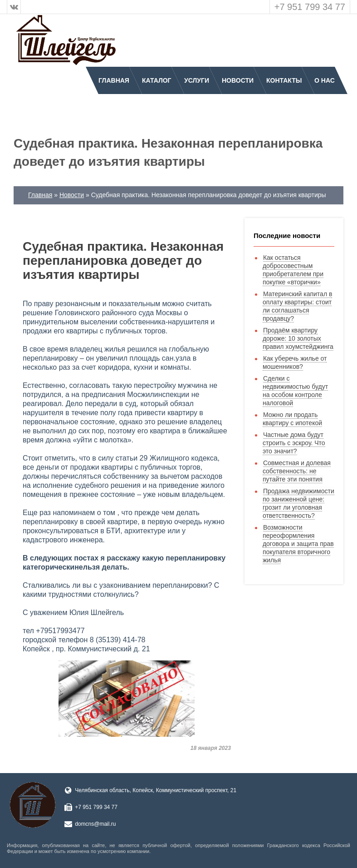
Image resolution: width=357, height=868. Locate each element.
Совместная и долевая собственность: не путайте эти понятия (297, 471)
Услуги (197, 80)
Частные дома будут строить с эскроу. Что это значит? (294, 443)
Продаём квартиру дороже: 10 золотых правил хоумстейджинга (298, 338)
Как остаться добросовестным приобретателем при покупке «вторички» (293, 270)
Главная (114, 80)
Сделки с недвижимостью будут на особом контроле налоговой (295, 391)
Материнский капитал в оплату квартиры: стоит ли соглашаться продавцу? (298, 306)
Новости (238, 80)
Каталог (157, 80)
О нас (325, 80)
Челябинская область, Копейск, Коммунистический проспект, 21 (156, 790)
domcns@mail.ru (95, 824)
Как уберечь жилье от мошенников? (295, 362)
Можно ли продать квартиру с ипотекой (292, 419)
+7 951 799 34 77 (310, 7)
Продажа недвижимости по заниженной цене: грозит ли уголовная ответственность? (298, 503)
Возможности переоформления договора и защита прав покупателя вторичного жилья (298, 544)
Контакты (284, 80)
